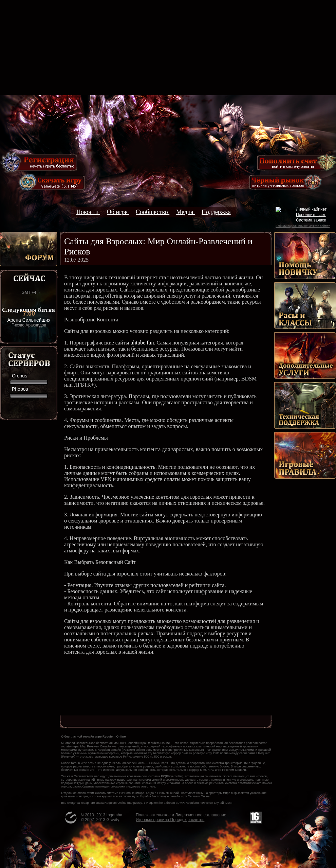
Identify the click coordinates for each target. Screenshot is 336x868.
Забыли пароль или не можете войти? (303, 226)
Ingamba (115, 815)
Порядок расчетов (188, 820)
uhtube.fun (142, 343)
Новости (88, 212)
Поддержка (216, 212)
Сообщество (153, 212)
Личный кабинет (311, 209)
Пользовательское (154, 815)
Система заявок (311, 220)
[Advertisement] (168, 48)
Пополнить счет (311, 215)
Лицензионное (189, 815)
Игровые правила (153, 820)
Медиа (185, 212)
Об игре (118, 212)
